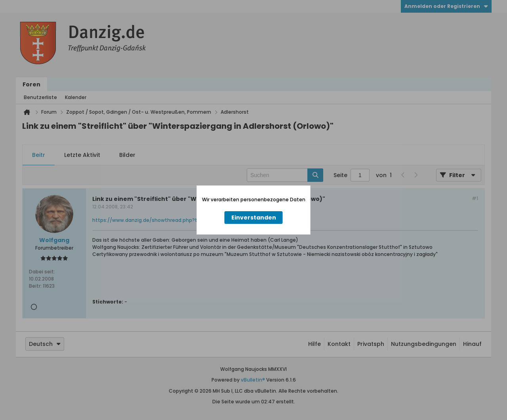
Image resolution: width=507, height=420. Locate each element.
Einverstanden (254, 218)
